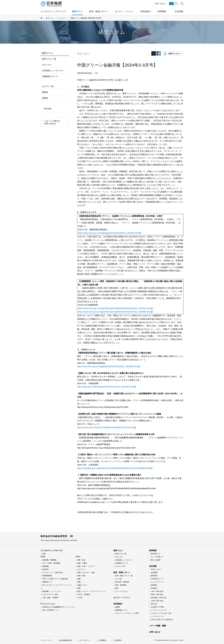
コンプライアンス (157, 616)
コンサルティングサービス (53, 11)
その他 (80, 598)
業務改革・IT (47, 582)
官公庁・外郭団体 (84, 594)
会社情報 (179, 11)
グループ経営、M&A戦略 (51, 563)
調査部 (118, 607)
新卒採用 (154, 554)
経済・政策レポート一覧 (124, 576)
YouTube (47, 109)
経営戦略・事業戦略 (49, 560)
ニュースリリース (157, 582)
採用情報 (162, 11)
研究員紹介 (146, 11)
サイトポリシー (85, 640)
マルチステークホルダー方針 (161, 613)
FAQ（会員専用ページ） (51, 610)
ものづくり (81, 569)
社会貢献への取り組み (159, 598)
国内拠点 (154, 585)
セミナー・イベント (124, 11)
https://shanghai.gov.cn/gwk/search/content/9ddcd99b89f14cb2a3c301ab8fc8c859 (113, 468)
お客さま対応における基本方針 (162, 619)
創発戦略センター (122, 610)
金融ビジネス (82, 585)
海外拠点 (154, 588)
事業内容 (154, 576)
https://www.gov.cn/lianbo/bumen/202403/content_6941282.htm (105, 387)
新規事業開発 (47, 576)
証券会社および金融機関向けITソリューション (59, 607)
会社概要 (154, 572)
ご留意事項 (117, 640)
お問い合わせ (160, 4)
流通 (79, 582)
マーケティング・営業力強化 (53, 572)
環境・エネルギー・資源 (86, 572)
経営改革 (46, 569)
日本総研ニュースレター (53, 71)
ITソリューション (48, 604)
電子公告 (154, 604)
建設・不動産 (82, 563)
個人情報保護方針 (66, 640)
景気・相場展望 (121, 585)
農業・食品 (81, 560)
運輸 (79, 579)
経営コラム (77, 11)
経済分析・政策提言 (122, 582)
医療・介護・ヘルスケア (86, 566)
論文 (117, 588)
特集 (44, 554)
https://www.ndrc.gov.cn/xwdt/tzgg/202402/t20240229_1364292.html (108, 233)
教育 (79, 588)
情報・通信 (81, 576)
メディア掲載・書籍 (157, 626)
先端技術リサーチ (50, 76)
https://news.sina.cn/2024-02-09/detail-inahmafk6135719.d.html (105, 427)
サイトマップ (47, 640)
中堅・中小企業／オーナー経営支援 (55, 579)
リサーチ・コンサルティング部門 (127, 613)
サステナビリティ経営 (50, 594)
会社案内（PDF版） (158, 607)
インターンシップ (157, 610)
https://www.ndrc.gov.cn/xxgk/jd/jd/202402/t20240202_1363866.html (107, 366)
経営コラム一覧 (49, 59)
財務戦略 (46, 566)
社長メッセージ (156, 569)
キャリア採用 (156, 557)
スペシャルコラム (122, 591)
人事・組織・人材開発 (50, 598)
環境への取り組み (157, 594)
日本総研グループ (157, 579)
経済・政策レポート (99, 11)
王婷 (96, 73)
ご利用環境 (102, 640)
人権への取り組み (157, 601)
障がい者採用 (156, 560)
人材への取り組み (157, 591)
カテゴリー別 (120, 566)
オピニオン (62, 18)
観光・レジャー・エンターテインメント (92, 591)
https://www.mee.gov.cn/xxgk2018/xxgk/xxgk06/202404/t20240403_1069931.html (114, 308)
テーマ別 (118, 579)
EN (176, 3)
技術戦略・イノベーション (52, 591)
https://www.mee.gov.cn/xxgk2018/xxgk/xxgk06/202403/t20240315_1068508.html (114, 312)
